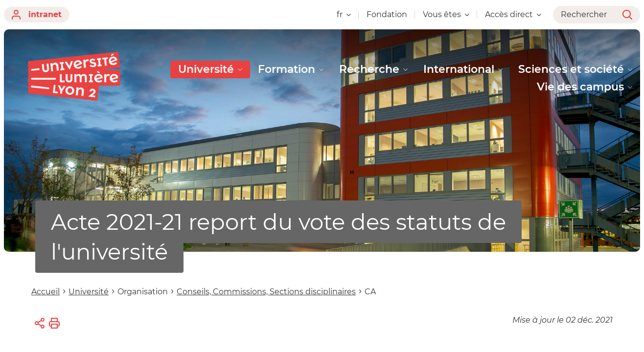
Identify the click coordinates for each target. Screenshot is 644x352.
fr (344, 14)
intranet (37, 15)
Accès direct (513, 14)
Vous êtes (446, 14)
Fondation (387, 14)
